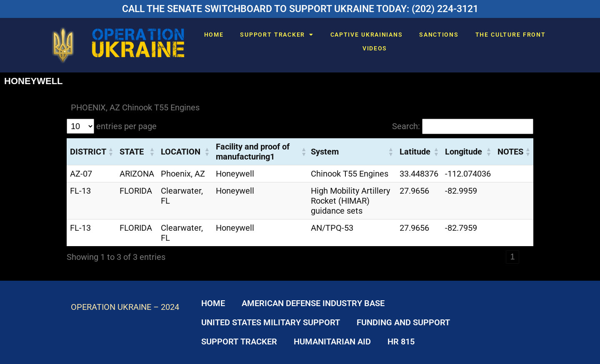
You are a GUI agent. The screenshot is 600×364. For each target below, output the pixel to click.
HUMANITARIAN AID (332, 342)
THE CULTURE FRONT (511, 35)
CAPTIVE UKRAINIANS (367, 35)
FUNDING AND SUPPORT (403, 322)
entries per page (126, 126)
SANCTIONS (439, 35)
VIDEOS (375, 48)
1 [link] (512, 257)
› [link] (527, 257)
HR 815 (401, 342)
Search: (406, 126)
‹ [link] (499, 257)
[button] (110, 152)
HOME (214, 35)
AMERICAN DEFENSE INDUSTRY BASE (313, 303)
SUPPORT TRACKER (277, 35)
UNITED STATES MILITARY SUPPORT (271, 322)
